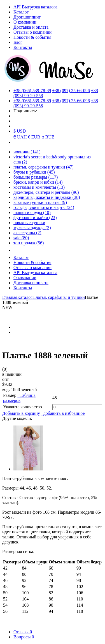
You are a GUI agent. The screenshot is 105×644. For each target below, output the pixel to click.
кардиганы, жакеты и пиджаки (47, 197)
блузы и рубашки (34, 172)
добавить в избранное (63, 413)
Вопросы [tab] (24, 637)
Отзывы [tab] (23, 632)
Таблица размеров (19, 398)
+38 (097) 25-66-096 (71, 91)
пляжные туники (29, 223)
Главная (10, 297)
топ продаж (29, 243)
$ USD (20, 131)
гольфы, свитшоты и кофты (44, 207)
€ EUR (34, 137)
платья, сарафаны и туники (44, 167)
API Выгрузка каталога (35, 7)
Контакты (23, 47)
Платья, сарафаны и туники (59, 297)
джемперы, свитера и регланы (46, 192)
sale (21, 238)
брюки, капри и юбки (38, 182)
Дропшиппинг (27, 17)
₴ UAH (20, 137)
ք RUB (48, 137)
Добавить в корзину (21, 413)
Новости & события (32, 37)
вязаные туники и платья (40, 202)
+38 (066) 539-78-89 (32, 91)
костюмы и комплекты (39, 187)
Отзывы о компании (32, 32)
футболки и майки (35, 218)
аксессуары (27, 233)
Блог (18, 42)
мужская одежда (32, 228)
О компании (25, 22)
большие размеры (36, 177)
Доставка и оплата (31, 27)
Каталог (21, 12)
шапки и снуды (32, 212)
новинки (27, 152)
